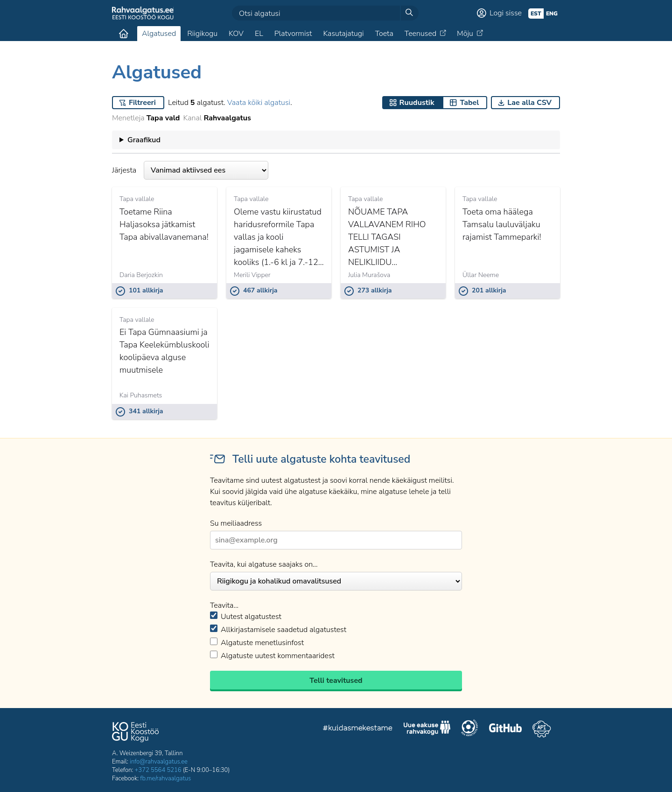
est (536, 14)
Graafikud (144, 140)
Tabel (469, 103)
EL (259, 34)
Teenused (420, 34)
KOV (236, 34)
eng (552, 14)
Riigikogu (202, 34)
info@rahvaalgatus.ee (159, 762)
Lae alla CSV (529, 103)
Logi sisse (506, 13)
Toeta (384, 34)
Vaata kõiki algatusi (259, 103)
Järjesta (190, 170)
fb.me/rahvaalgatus (165, 778)
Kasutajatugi (343, 34)
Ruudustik (417, 103)
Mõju (465, 34)
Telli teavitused (336, 681)
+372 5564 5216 (158, 770)
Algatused (159, 34)
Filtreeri (142, 103)
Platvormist (293, 34)
